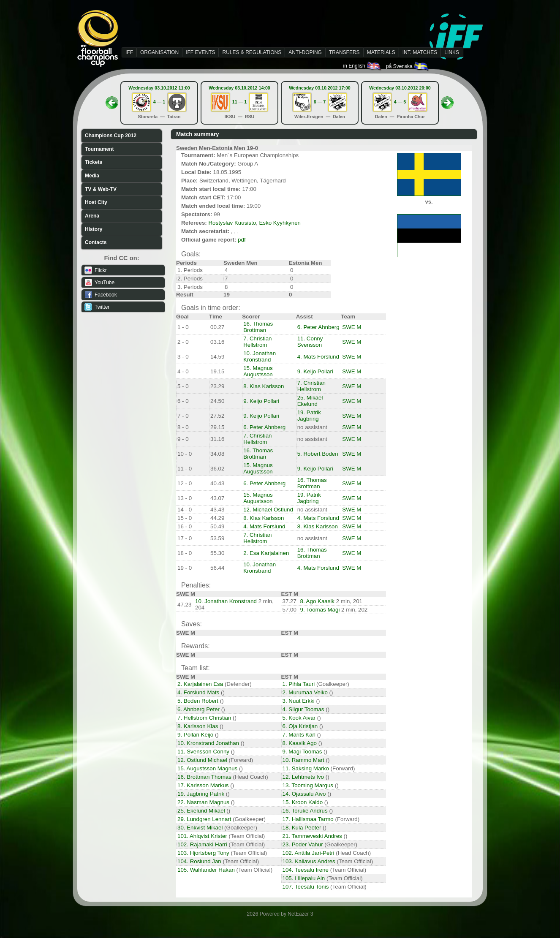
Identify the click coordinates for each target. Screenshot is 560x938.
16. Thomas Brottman (258, 327)
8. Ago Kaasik (318, 601)
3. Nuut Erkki (299, 701)
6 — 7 (320, 102)
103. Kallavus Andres (309, 861)
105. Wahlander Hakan (206, 870)
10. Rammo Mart (303, 760)
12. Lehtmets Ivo (303, 777)
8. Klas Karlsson (264, 386)
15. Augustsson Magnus (207, 768)
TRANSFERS (344, 52)
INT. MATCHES (420, 52)
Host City (96, 202)
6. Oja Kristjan (300, 726)
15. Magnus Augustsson (258, 371)
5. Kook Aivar (299, 718)
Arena (92, 216)
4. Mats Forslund (318, 357)
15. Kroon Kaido (303, 802)
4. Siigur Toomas (303, 709)
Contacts (96, 242)
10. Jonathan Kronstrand (260, 356)
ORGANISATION (159, 52)
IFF (129, 52)
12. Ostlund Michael (202, 760)
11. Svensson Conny (203, 752)
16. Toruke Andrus (305, 811)
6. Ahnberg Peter (198, 709)
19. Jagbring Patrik (201, 794)
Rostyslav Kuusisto (232, 223)
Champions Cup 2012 (111, 136)
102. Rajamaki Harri (202, 844)
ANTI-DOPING (305, 52)
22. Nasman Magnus (203, 802)
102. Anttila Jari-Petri (309, 853)
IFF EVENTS (200, 52)
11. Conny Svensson (310, 342)
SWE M (352, 327)
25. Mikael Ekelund (310, 401)
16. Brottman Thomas (204, 777)
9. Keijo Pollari (315, 371)
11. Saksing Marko (306, 768)
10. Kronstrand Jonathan (208, 743)
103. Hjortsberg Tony (203, 853)
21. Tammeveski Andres (312, 836)
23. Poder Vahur (303, 844)
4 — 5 (400, 102)
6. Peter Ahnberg (318, 327)
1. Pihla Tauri (299, 684)
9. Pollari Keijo (195, 735)
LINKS (452, 52)
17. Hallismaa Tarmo (308, 819)
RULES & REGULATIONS (252, 52)
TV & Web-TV (101, 189)
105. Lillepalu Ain (304, 878)
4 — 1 (159, 102)
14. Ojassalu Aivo (304, 794)
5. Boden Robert (198, 701)
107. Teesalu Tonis (306, 887)
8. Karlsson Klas (198, 726)
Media (92, 176)
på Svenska (408, 66)
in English (363, 66)
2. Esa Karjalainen (266, 553)
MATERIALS (381, 52)
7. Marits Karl (299, 735)
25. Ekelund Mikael (201, 811)
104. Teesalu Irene (306, 870)
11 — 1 (239, 102)
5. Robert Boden (318, 454)
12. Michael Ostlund (268, 510)
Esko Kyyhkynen (280, 223)
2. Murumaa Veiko (305, 692)
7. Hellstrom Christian (204, 718)
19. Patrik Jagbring (309, 416)
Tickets (94, 162)
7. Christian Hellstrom (257, 342)
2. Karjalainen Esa (200, 684)
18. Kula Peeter (302, 828)
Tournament (99, 149)
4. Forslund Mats (198, 692)
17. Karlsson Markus (203, 785)
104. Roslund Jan (199, 861)
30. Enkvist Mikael (200, 828)
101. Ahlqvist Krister (202, 836)
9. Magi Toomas (302, 752)
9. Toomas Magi (320, 610)
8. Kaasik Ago (300, 743)
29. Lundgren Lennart (204, 819)
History (94, 229)
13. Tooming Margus (308, 785)
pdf (242, 240)
